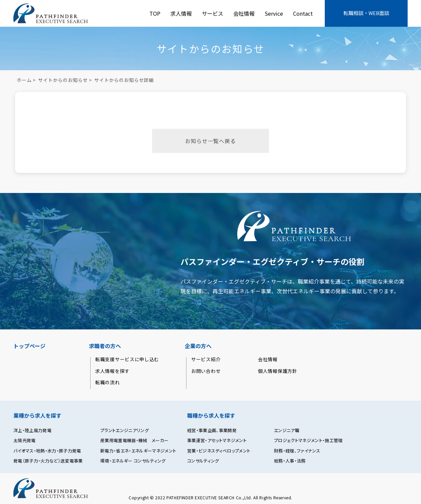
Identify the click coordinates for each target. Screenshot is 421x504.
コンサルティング (203, 461)
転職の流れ (108, 382)
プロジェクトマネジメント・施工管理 (308, 440)
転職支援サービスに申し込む (127, 359)
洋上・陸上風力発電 (32, 430)
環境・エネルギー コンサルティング (133, 461)
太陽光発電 (25, 440)
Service (274, 13)
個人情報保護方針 (278, 371)
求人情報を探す (112, 371)
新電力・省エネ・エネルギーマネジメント (138, 451)
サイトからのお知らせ (63, 80)
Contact (303, 13)
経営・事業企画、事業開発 (212, 430)
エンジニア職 (287, 430)
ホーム (24, 80)
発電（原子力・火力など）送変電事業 (48, 461)
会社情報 (244, 13)
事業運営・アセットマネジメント (217, 440)
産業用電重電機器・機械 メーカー (134, 440)
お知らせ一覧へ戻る (210, 141)
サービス (213, 13)
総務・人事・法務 (290, 461)
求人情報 (181, 13)
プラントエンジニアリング (124, 430)
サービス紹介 (206, 359)
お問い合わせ (206, 371)
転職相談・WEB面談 (366, 13)
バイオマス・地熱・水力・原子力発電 (47, 451)
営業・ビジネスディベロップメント (219, 451)
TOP (155, 13)
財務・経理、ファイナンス (297, 451)
